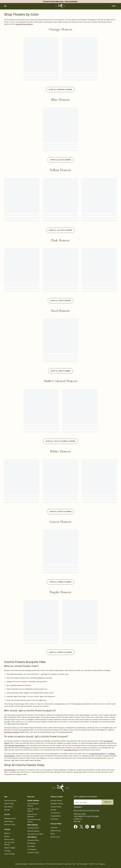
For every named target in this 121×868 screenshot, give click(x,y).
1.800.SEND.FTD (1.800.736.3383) (86, 816)
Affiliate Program (10, 848)
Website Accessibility (22, 864)
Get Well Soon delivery (12, 732)
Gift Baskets (31, 843)
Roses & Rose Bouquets (32, 815)
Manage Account (10, 819)
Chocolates (31, 846)
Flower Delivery (33, 801)
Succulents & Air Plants (35, 834)
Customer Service (10, 801)
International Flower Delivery (34, 821)
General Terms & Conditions (37, 864)
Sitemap (7, 810)
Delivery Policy (9, 839)
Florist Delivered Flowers (33, 805)
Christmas (54, 828)
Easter (53, 834)
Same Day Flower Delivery (33, 810)
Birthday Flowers (56, 801)
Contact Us (78, 819)
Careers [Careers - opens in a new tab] (7, 836)
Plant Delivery (33, 825)
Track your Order (10, 825)
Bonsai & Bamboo (33, 831)
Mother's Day (55, 837)
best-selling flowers (71, 750)
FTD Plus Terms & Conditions (54, 864)
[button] (5, 6)
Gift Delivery (32, 837)
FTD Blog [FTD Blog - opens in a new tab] (7, 851)
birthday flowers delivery (17, 746)
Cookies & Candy (33, 853)
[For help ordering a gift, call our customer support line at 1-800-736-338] (61, 6)
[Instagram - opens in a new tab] (99, 827)
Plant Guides (8, 807)
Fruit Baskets (32, 850)
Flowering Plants (33, 828)
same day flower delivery (24, 24)
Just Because (55, 813)
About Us (7, 833)
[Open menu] (5, 6)
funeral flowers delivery (97, 754)
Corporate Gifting (33, 840)
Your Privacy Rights (82, 864)
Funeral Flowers (56, 807)
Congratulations (56, 816)
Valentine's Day (56, 831)
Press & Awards (9, 854)
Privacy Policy (67, 864)
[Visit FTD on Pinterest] (88, 827)
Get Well (53, 810)
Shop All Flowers (10, 770)
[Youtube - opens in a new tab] (94, 827)
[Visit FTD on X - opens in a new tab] (82, 827)
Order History (9, 822)
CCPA (74, 864)
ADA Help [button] (77, 822)
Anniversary (54, 819)
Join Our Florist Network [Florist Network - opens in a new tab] (9, 844)
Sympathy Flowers (57, 804)
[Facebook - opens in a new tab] (76, 827)
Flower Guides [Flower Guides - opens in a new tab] (9, 804)
